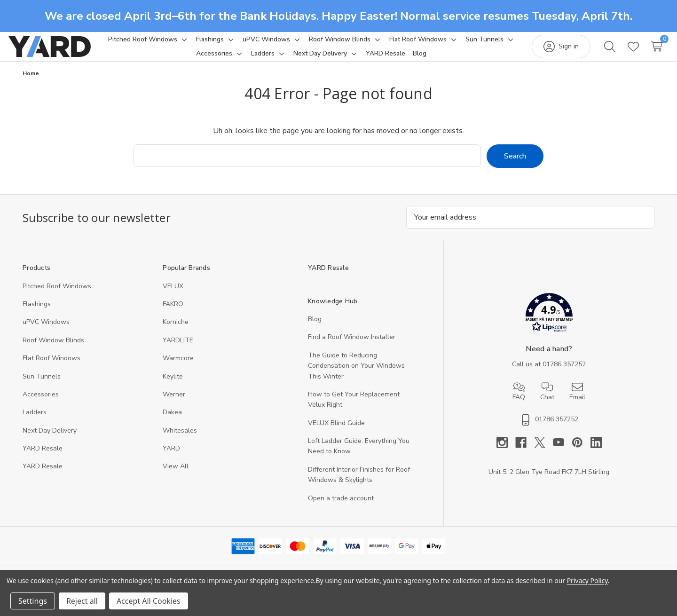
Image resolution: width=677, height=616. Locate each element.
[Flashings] (238, 45)
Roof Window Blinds (53, 351)
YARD (171, 459)
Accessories (41, 405)
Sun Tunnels (42, 387)
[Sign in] (547, 52)
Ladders (35, 423)
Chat (547, 402)
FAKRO (173, 315)
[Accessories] (243, 59)
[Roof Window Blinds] (368, 45)
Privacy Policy (587, 580)
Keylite (173, 387)
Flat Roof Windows (51, 369)
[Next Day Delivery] (349, 59)
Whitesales (180, 441)
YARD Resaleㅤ (43, 477)
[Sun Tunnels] (187, 59)
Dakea (172, 423)
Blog (315, 330)
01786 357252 (564, 375)
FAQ (519, 402)
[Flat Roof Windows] (446, 45)
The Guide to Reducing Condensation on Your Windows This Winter (356, 377)
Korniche (176, 333)
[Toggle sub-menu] (211, 45)
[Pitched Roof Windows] (171, 45)
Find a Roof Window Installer (352, 348)
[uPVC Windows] (295, 45)
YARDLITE (178, 351)
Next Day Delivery (50, 441)
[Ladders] (291, 59)
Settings (33, 601)
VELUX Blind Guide (336, 434)
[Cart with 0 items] (643, 52)
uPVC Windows (46, 333)
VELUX (173, 297)
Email (577, 402)
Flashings (37, 315)
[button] (549, 325)
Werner (174, 405)
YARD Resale (43, 459)
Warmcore (178, 369)
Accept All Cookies (149, 601)
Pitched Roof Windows (57, 297)
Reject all (82, 601)
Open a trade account (341, 509)
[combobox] (307, 166)
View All (176, 477)
